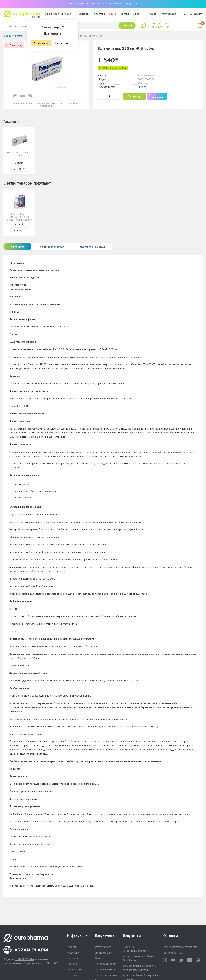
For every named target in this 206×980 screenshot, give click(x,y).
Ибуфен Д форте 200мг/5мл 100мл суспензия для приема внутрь (19, 218)
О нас (136, 14)
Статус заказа (169, 14)
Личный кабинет (193, 14)
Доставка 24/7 (104, 953)
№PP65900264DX (25, 959)
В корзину (136, 96)
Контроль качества (106, 975)
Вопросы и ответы (105, 969)
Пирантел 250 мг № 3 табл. (19, 154)
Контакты (84, 14)
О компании (74, 953)
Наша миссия (75, 969)
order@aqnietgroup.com (184, 947)
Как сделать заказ (106, 964)
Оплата (99, 958)
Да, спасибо (41, 43)
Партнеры (73, 975)
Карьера (72, 964)
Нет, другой (62, 43)
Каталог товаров (16, 26)
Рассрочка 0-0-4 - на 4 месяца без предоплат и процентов (103, 3)
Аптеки (125, 14)
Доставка (99, 14)
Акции (113, 14)
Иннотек (142, 87)
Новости (72, 947)
